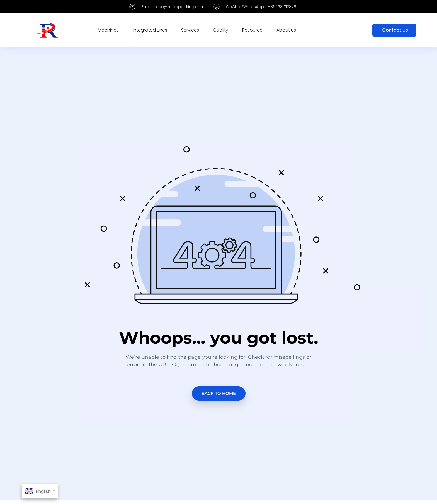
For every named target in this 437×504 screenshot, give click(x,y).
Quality (221, 30)
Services (190, 30)
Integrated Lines (150, 30)
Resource (252, 30)
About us (286, 30)
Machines (108, 30)
